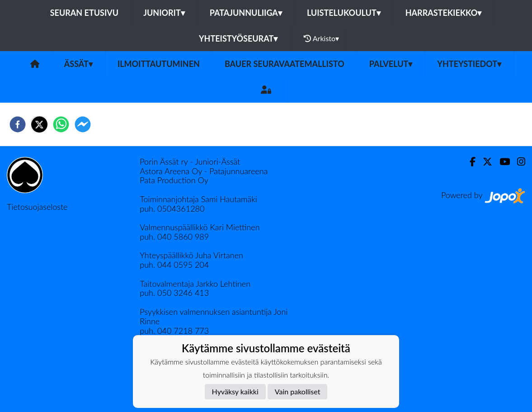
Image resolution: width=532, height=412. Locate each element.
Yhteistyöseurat (238, 38)
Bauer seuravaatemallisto (285, 64)
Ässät (78, 64)
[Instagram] (518, 162)
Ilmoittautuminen (159, 64)
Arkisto (321, 38)
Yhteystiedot (469, 64)
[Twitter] (484, 162)
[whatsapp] (61, 124)
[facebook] (18, 124)
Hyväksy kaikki (235, 391)
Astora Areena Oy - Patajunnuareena (204, 171)
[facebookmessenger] (83, 124)
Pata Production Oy (174, 180)
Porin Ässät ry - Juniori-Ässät (190, 161)
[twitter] (39, 124)
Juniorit (164, 13)
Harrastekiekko (444, 13)
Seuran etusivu (85, 13)
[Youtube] (501, 162)
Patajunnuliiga (246, 13)
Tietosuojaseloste (37, 207)
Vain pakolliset (298, 391)
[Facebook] (469, 162)
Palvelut (391, 64)
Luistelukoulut (344, 13)
